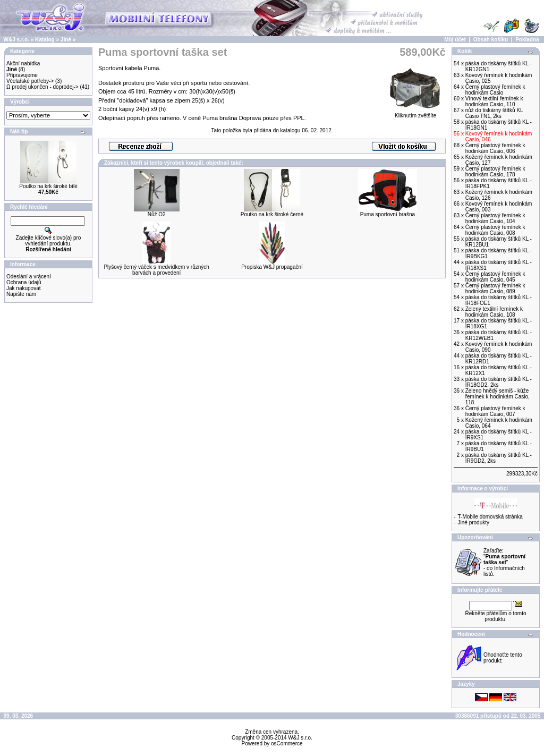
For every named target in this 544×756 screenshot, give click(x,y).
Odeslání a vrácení (29, 277)
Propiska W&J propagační (272, 267)
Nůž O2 (157, 214)
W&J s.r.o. (16, 40)
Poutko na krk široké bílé (48, 186)
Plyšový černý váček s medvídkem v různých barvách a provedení (156, 270)
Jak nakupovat (24, 288)
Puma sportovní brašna (388, 214)
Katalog (45, 40)
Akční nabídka (23, 63)
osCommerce (287, 744)
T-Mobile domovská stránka (490, 517)
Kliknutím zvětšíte (415, 113)
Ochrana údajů (24, 282)
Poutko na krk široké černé (272, 214)
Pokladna (527, 40)
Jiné (66, 40)
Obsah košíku (491, 40)
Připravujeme (22, 75)
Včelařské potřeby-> (30, 81)
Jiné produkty (474, 523)
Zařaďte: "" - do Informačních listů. (504, 562)
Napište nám (21, 294)
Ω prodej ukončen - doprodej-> (42, 87)
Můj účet (455, 40)
